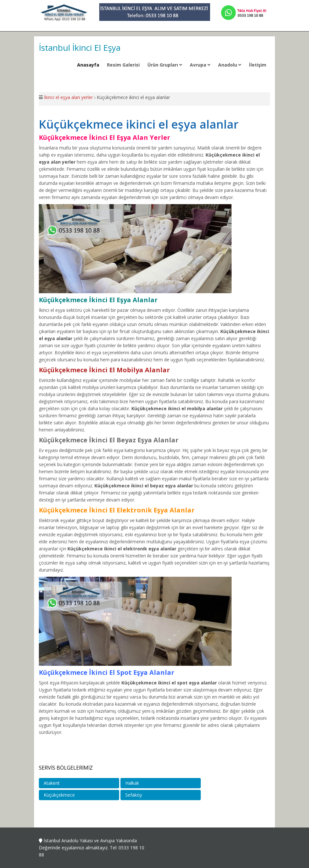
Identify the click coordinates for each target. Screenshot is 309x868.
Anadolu (230, 65)
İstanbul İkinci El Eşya (80, 48)
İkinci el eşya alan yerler (68, 97)
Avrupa (200, 65)
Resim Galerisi (123, 65)
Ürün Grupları (165, 65)
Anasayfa (88, 65)
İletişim (258, 65)
